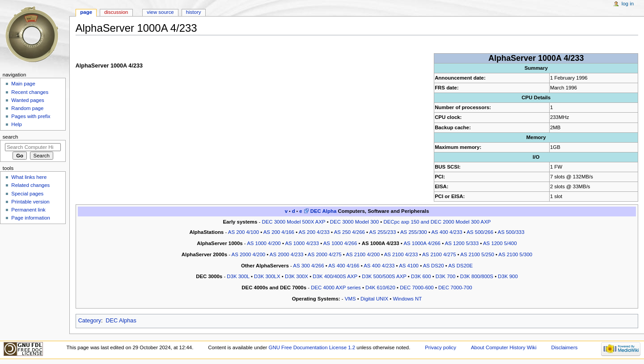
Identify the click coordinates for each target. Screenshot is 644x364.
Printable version (30, 202)
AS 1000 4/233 (302, 243)
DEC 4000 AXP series (336, 288)
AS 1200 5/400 (500, 243)
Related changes (30, 185)
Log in (628, 4)
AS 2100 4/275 (439, 254)
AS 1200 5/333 (462, 243)
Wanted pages (28, 100)
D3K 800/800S (477, 276)
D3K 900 (508, 276)
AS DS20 (434, 266)
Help (17, 124)
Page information (31, 218)
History (194, 12)
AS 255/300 (414, 232)
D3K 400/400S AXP (335, 276)
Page (86, 12)
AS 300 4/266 (308, 266)
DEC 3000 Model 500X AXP (293, 222)
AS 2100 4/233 (401, 254)
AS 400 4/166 (344, 266)
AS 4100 (409, 266)
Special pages (27, 194)
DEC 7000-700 (455, 288)
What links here (29, 177)
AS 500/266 (480, 232)
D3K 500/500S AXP (384, 276)
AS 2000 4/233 (287, 254)
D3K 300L (238, 276)
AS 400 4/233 (447, 232)
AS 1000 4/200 (264, 243)
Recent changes (30, 92)
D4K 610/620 (380, 288)
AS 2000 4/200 (249, 254)
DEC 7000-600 (417, 288)
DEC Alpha (324, 211)
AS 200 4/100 (244, 232)
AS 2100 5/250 (477, 254)
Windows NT (407, 299)
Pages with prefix (31, 116)
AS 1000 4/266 (340, 243)
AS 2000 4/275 (325, 254)
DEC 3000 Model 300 (354, 222)
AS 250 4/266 (350, 232)
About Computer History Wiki (504, 347)
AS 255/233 (383, 232)
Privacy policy (441, 347)
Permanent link (28, 210)
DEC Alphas (121, 321)
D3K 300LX (267, 276)
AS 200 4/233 (314, 232)
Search (11, 137)
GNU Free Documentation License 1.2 (312, 347)
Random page (27, 108)
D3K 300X (297, 276)
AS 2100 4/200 (363, 254)
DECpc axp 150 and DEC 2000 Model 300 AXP (437, 222)
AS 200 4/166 (279, 232)
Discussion (116, 12)
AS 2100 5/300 (516, 254)
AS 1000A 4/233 (381, 243)
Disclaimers (564, 347)
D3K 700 (445, 276)
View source (160, 12)
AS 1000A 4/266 (422, 243)
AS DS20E (460, 266)
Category (90, 321)
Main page (23, 84)
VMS (350, 299)
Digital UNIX (374, 299)
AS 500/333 (511, 232)
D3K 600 (421, 276)
